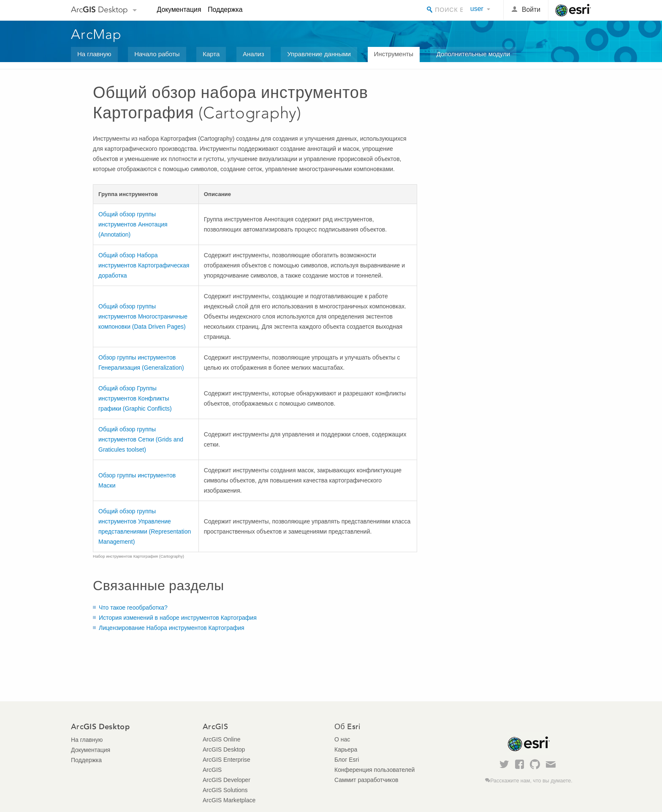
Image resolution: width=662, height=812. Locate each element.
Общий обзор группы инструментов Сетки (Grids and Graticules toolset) (141, 439)
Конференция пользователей (374, 770)
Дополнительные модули (473, 54)
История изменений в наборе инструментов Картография (178, 618)
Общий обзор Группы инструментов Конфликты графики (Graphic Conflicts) (135, 398)
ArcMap (96, 34)
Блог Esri (347, 760)
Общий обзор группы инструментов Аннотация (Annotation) (133, 224)
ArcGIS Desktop (224, 749)
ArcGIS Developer (227, 780)
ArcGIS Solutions (225, 790)
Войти (531, 10)
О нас (342, 739)
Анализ (254, 54)
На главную (94, 54)
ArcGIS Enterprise (227, 760)
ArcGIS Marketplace (229, 800)
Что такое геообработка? (133, 608)
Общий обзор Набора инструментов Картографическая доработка (144, 265)
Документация (179, 10)
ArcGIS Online (221, 739)
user (477, 9)
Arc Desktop (99, 10)
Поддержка (225, 10)
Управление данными (319, 54)
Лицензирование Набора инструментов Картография (172, 628)
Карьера (346, 749)
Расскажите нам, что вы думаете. (531, 781)
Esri (573, 10)
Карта (211, 54)
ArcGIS (212, 770)
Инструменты (394, 54)
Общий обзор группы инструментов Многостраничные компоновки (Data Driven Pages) (143, 316)
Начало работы (157, 54)
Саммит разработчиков (366, 780)
